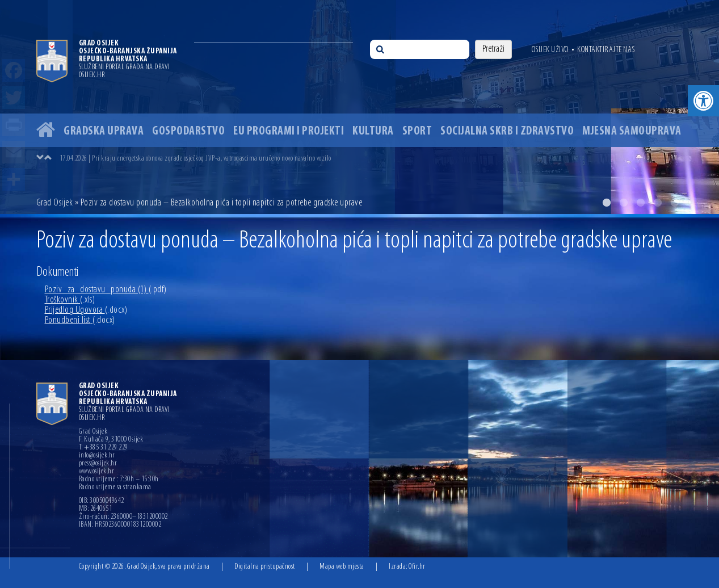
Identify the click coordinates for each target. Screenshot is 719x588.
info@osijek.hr (97, 456)
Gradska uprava (104, 131)
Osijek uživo (550, 50)
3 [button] (641, 203)
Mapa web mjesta (342, 567)
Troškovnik (70, 300)
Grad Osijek (56, 203)
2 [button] (624, 203)
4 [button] (658, 203)
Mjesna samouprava (632, 131)
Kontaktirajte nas (606, 50)
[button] (703, 101)
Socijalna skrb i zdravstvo (507, 131)
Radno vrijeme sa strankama (115, 488)
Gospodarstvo (188, 131)
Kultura (373, 131)
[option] (359, 107)
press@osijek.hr (98, 464)
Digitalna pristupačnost (265, 567)
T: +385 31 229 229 (104, 448)
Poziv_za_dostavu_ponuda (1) (106, 290)
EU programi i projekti (289, 131)
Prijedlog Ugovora (86, 310)
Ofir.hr (417, 567)
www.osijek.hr (97, 472)
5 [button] (675, 203)
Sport (417, 131)
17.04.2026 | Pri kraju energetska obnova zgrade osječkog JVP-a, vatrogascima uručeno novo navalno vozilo (195, 159)
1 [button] (607, 203)
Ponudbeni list (80, 320)
